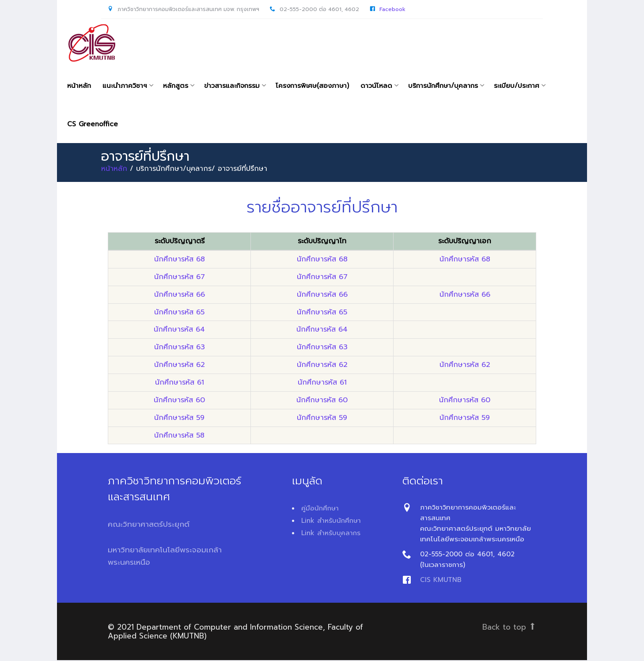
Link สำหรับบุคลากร (331, 534)
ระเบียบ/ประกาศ (517, 86)
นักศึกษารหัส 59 (179, 418)
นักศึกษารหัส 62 (180, 366)
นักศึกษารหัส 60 (179, 401)
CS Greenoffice (93, 125)
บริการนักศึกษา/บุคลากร (443, 86)
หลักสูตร (176, 86)
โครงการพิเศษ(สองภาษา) (312, 86)
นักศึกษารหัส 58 (179, 436)
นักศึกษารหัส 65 (179, 313)
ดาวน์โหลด (376, 86)
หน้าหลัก (79, 86)
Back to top (509, 628)
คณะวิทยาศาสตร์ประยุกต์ (149, 525)
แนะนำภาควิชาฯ (125, 86)
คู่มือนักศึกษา (320, 509)
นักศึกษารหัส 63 (180, 348)
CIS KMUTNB (441, 581)
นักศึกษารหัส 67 (180, 278)
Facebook (392, 9)
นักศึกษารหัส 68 (180, 260)
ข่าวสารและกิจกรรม (232, 86)
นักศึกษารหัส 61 (180, 383)
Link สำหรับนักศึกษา (331, 521)
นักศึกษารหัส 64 (179, 330)
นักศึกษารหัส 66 (180, 295)
